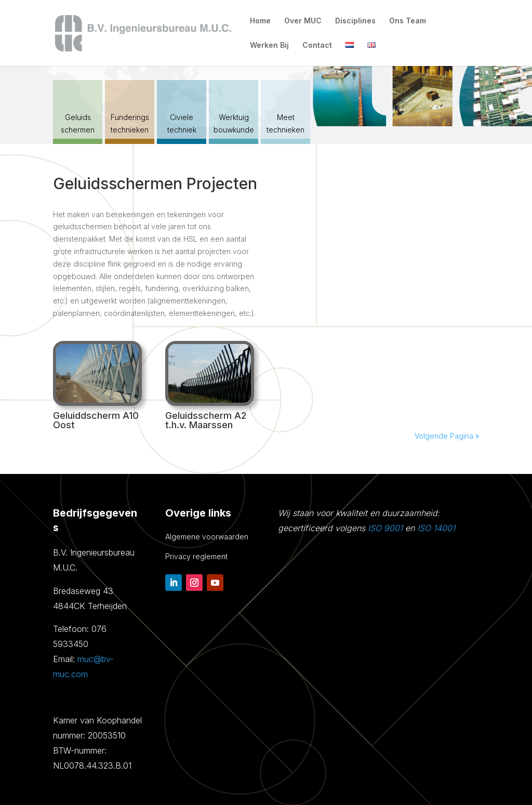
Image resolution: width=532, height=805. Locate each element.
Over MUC (303, 21)
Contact (317, 45)
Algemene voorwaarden (207, 537)
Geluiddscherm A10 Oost (96, 420)
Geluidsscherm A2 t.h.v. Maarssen (206, 420)
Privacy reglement (196, 556)
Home (260, 21)
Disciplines (355, 21)
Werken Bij (269, 45)
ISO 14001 (436, 528)
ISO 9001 (385, 528)
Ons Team (408, 21)
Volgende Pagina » (447, 436)
